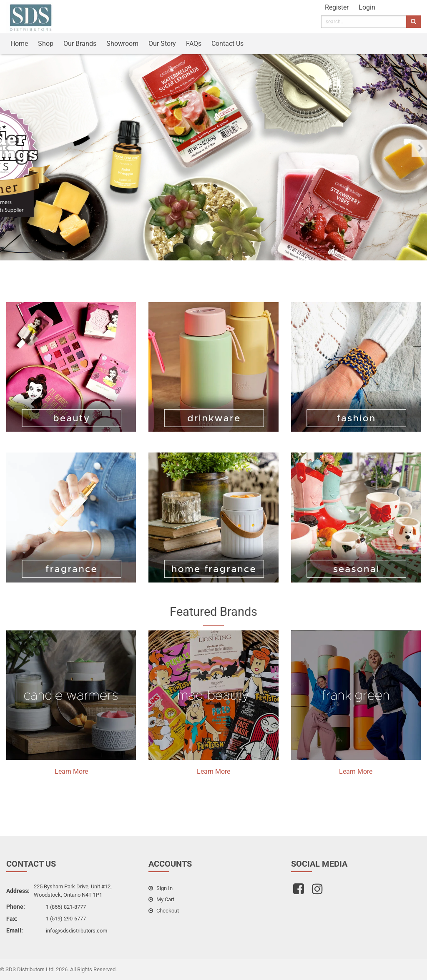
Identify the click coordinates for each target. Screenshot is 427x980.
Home (19, 44)
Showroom (122, 44)
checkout (164, 911)
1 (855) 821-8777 (66, 907)
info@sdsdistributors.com (77, 931)
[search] (364, 22)
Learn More (71, 771)
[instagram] (318, 891)
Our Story (162, 44)
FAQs (194, 44)
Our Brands (80, 44)
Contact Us (227, 44)
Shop (46, 44)
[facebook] (300, 891)
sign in (161, 888)
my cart (161, 899)
